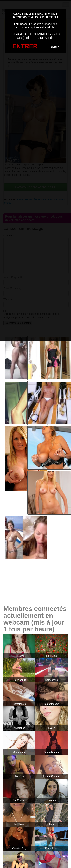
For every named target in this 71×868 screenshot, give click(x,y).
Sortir (54, 47)
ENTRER (25, 46)
